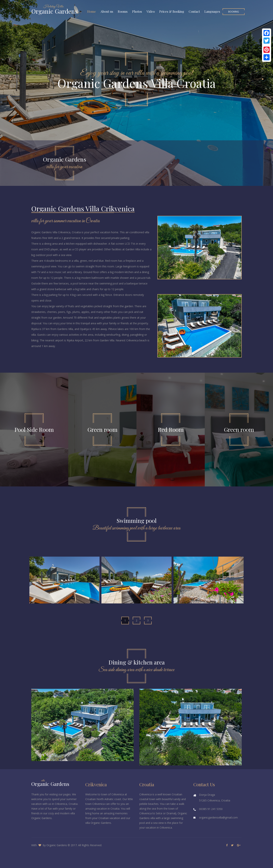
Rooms (123, 11)
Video (151, 11)
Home (92, 11)
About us (107, 11)
